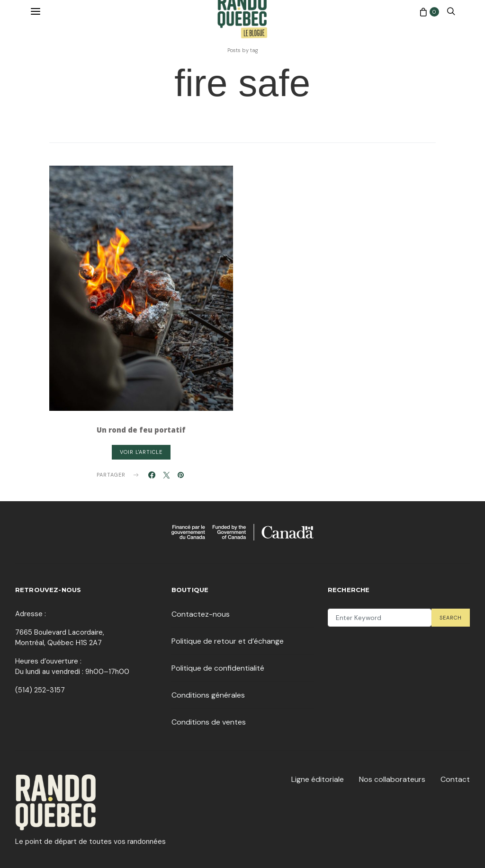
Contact (455, 779)
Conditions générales (208, 695)
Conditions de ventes (209, 722)
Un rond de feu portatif (141, 430)
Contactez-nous (201, 614)
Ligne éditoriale (318, 779)
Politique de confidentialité (218, 668)
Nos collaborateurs (392, 779)
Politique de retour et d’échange (228, 641)
